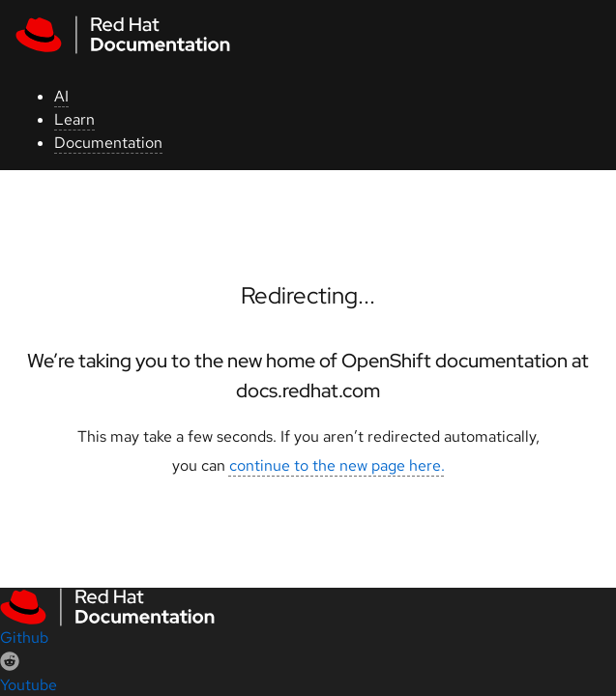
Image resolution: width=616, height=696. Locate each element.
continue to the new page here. (337, 465)
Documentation (108, 143)
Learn (74, 119)
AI (61, 96)
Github (24, 638)
